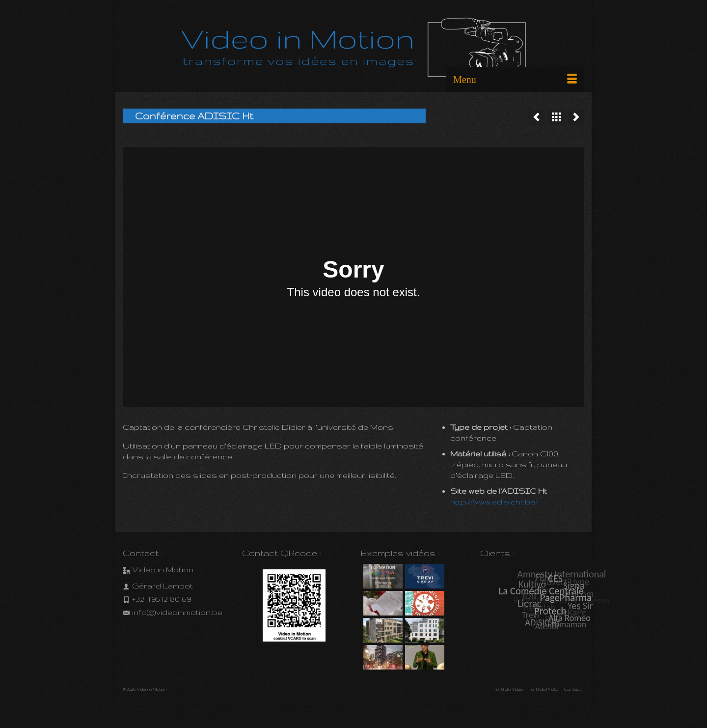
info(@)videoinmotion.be (173, 612)
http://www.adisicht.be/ (494, 502)
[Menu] (515, 80)
